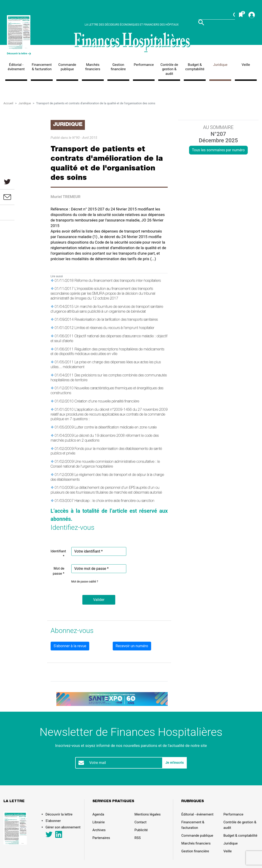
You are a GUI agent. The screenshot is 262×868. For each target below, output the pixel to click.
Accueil (8, 103)
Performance (144, 65)
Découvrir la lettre (19, 54)
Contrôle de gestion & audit (169, 69)
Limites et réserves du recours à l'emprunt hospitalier (114, 328)
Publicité (141, 830)
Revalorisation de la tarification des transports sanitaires (116, 320)
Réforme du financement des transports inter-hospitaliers (118, 281)
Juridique (220, 65)
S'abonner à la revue (70, 646)
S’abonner (53, 821)
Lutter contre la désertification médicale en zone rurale (116, 428)
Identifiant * (58, 554)
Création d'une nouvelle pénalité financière (107, 402)
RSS (138, 838)
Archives (99, 830)
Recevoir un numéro (132, 646)
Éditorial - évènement (16, 67)
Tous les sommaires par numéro (218, 150)
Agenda (98, 814)
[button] (99, 600)
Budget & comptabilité (195, 67)
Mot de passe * (59, 571)
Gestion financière (118, 67)
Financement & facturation (42, 67)
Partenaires (101, 838)
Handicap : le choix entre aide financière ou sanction (114, 501)
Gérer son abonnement (63, 827)
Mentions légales (148, 814)
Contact (141, 822)
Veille (246, 65)
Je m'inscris (175, 763)
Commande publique (67, 67)
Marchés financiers (93, 67)
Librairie (99, 822)
